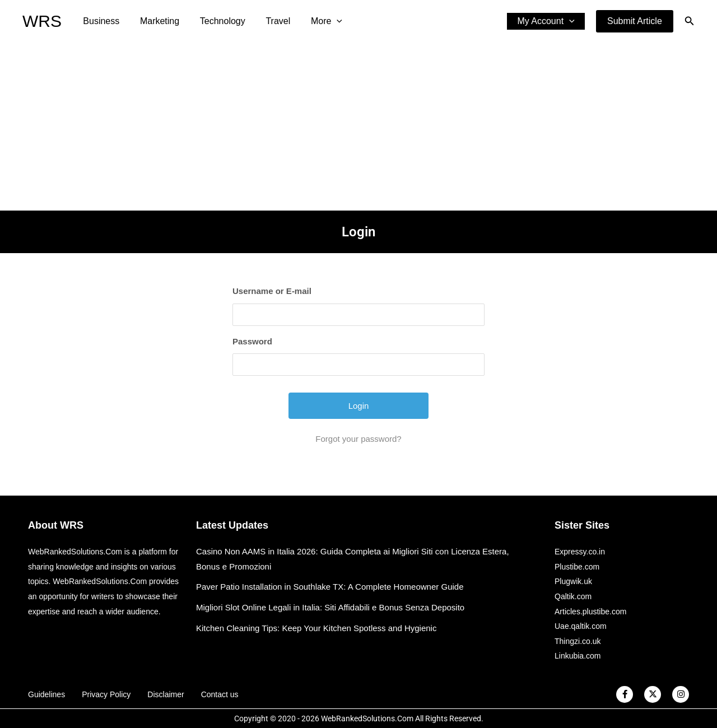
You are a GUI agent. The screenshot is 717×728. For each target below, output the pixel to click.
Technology (216, 21)
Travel (269, 21)
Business (100, 21)
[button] (635, 21)
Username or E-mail (272, 291)
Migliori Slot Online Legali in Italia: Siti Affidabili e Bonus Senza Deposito (330, 607)
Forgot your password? (358, 439)
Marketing (156, 21)
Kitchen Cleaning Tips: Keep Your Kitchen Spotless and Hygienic (316, 628)
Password (252, 341)
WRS (42, 21)
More (315, 21)
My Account (547, 21)
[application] (325, 21)
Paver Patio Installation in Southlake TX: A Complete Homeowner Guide (330, 587)
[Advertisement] (358, 127)
